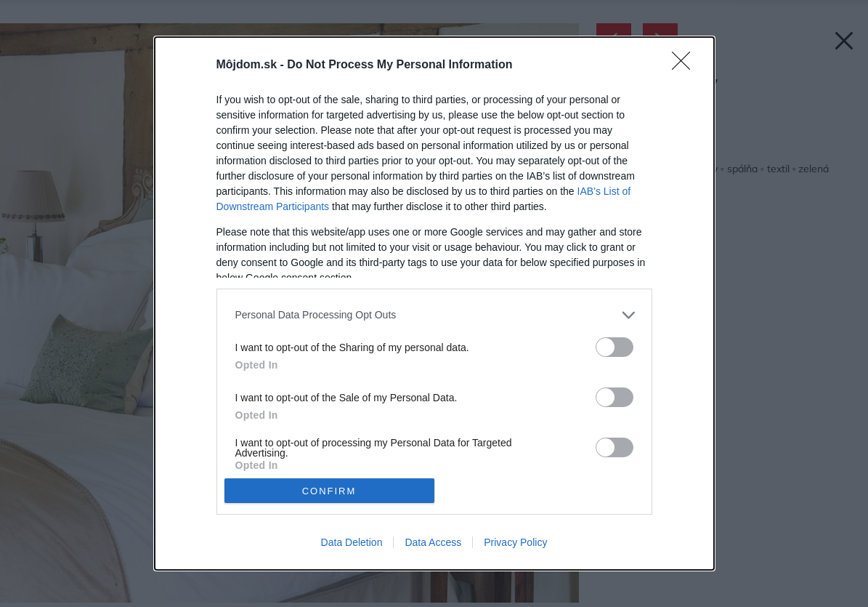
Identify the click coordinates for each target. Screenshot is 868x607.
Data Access (433, 542)
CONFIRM (329, 490)
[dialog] (434, 304)
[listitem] (434, 315)
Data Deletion (352, 542)
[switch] (615, 347)
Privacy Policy (515, 542)
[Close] (686, 65)
